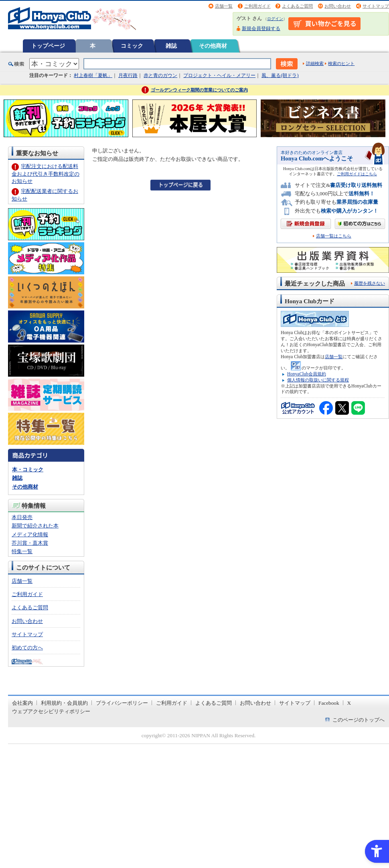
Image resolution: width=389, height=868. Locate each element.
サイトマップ (376, 6)
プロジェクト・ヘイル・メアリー (219, 75)
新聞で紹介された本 (35, 526)
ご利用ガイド (257, 6)
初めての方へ (27, 648)
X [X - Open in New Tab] (349, 703)
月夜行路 (128, 75)
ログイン (275, 19)
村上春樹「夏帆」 (93, 75)
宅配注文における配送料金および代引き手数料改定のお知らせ (46, 173)
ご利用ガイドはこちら (357, 174)
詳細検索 (315, 63)
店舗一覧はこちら (334, 236)
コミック (132, 46)
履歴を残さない (370, 283)
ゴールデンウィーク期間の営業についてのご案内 (199, 90)
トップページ (48, 46)
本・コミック (28, 469)
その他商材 (213, 46)
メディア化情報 (30, 534)
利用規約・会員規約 (64, 703)
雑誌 (171, 46)
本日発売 (22, 517)
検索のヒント (341, 63)
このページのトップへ (359, 720)
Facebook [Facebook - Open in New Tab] (329, 703)
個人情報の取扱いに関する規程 (318, 380)
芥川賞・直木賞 (30, 543)
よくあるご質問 (297, 6)
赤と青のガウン (160, 75)
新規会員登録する (261, 28)
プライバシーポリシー (122, 703)
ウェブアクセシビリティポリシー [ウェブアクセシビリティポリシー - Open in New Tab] (51, 711)
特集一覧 (22, 551)
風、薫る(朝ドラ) (280, 75)
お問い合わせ (338, 6)
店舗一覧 (224, 6)
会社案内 (22, 703)
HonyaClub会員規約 (307, 374)
